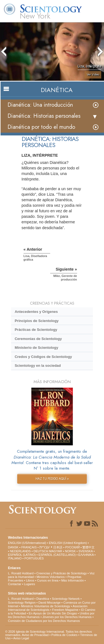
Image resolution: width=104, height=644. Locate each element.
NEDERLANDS (20, 551)
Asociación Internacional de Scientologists (48, 608)
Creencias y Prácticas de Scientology (62, 573)
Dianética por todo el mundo (41, 127)
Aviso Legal (21, 638)
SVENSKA (86, 551)
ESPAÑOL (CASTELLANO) (57, 555)
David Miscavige (49, 603)
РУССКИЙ (72, 547)
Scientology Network (66, 599)
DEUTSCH (41, 551)
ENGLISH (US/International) (27, 543)
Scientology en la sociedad (38, 366)
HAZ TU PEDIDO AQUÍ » (52, 479)
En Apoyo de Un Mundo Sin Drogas (53, 613)
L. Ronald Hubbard (21, 573)
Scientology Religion (22, 603)
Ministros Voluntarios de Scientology (46, 606)
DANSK (13, 547)
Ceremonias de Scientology (38, 339)
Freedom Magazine (65, 610)
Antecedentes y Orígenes (36, 312)
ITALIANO (15, 558)
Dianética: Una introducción (40, 105)
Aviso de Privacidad (35, 635)
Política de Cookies (64, 635)
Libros (30, 580)
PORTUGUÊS (34, 558)
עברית (45, 547)
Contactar (15, 584)
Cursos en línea (48, 580)
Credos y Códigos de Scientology (43, 357)
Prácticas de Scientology (36, 330)
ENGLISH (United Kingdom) (68, 543)
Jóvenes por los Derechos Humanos (67, 617)
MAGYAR (56, 551)
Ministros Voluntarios (51, 577)
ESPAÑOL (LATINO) (22, 555)
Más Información (73, 580)
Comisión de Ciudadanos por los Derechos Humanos (44, 621)
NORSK (70, 551)
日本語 (58, 547)
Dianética (43, 599)
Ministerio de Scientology (36, 348)
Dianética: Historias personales (44, 116)
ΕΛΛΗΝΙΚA (86, 555)
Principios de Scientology (37, 321)
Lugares (29, 584)
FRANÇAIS (29, 547)
